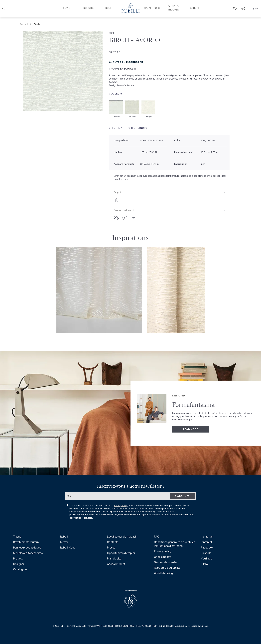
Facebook (207, 547)
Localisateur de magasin (122, 536)
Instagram (207, 536)
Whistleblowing (163, 573)
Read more (191, 429)
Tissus (17, 536)
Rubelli (64, 536)
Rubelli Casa (68, 547)
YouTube (206, 558)
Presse (111, 547)
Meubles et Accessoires (28, 553)
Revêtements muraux (26, 542)
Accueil (24, 24)
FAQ (157, 536)
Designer (19, 564)
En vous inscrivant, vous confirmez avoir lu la (130, 512)
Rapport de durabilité (167, 568)
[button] (255, 9)
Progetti (18, 558)
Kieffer (64, 542)
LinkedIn (206, 553)
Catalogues (20, 569)
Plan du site (114, 558)
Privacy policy (163, 551)
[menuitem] (66, 8)
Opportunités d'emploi (121, 553)
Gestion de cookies (166, 562)
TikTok (205, 564)
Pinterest (206, 542)
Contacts (113, 542)
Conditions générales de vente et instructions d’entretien (174, 544)
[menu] (130, 9)
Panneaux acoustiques (27, 547)
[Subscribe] (182, 496)
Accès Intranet (116, 564)
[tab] (170, 196)
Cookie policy (162, 557)
